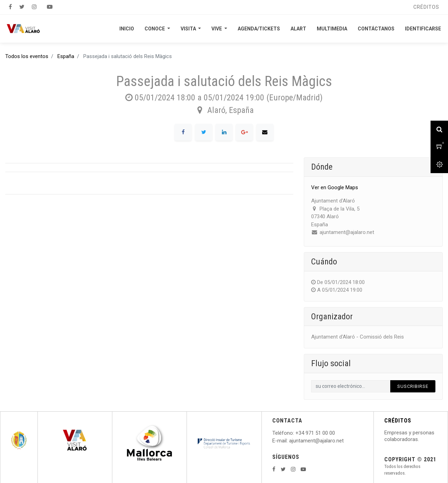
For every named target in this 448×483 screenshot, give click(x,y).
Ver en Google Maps (335, 187)
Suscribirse (413, 386)
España (66, 56)
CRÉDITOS (398, 421)
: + (296, 433)
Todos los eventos (27, 56)
